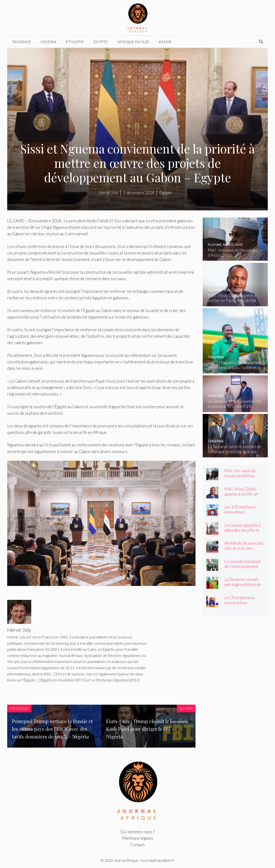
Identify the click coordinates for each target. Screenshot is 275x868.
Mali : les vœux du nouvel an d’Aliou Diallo (240, 476)
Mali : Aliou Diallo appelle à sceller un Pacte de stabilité (241, 494)
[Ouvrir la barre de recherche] (261, 42)
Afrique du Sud (133, 42)
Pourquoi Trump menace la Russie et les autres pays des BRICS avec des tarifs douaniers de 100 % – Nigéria (52, 729)
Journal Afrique (126, 860)
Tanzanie (21, 42)
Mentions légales (138, 838)
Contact (137, 845)
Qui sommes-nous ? (137, 832)
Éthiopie (75, 42)
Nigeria (48, 42)
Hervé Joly (109, 193)
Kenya (165, 42)
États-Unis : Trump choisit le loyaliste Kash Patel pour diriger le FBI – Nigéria (147, 729)
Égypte (101, 42)
